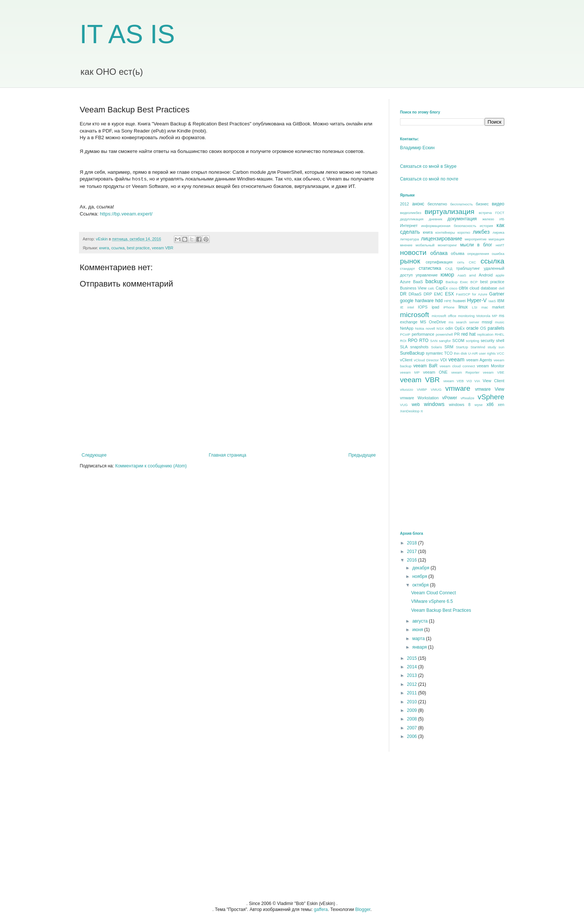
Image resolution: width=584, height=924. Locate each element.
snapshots (419, 347)
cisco (453, 288)
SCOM (458, 340)
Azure (405, 282)
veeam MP (410, 372)
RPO (413, 340)
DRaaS (415, 294)
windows (434, 404)
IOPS (423, 307)
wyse (479, 405)
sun (502, 347)
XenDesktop (410, 411)
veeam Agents (479, 360)
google (407, 301)
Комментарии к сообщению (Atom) (151, 466)
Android (485, 275)
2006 (413, 736)
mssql (487, 322)
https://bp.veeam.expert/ (126, 214)
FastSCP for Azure (472, 294)
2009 (413, 710)
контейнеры (445, 232)
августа (421, 621)
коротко (464, 232)
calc (431, 288)
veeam (456, 359)
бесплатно (437, 204)
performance (423, 334)
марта (419, 639)
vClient (406, 360)
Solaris (436, 347)
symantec (434, 353)
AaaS (462, 275)
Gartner (497, 294)
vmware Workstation (419, 398)
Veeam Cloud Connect (434, 593)
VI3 (469, 381)
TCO (448, 353)
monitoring (466, 316)
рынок (410, 261)
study (492, 347)
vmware (458, 388)
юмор (447, 275)
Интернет (409, 226)
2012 (404, 204)
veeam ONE (435, 372)
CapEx (442, 288)
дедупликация (412, 219)
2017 (413, 551)
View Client (493, 381)
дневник (435, 219)
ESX (450, 294)
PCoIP (405, 334)
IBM (501, 301)
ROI (403, 341)
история (486, 226)
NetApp (407, 328)
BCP (474, 282)
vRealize (468, 398)
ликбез (481, 232)
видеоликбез (411, 213)
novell (430, 328)
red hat (468, 334)
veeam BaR (426, 366)
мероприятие (476, 239)
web (416, 405)
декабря (421, 568)
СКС (472, 262)
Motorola (483, 316)
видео (498, 204)
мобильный (425, 245)
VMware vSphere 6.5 (432, 601)
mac (485, 307)
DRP (428, 294)
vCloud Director (426, 360)
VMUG (436, 389)
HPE (448, 301)
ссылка (118, 248)
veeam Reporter (466, 372)
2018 (413, 543)
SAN (434, 341)
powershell (444, 334)
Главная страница (228, 455)
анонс (418, 204)
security (487, 340)
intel (411, 307)
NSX (440, 328)
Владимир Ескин (417, 148)
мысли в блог (476, 245)
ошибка (498, 254)
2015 (413, 658)
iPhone (449, 307)
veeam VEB (453, 381)
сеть (461, 262)
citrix (464, 288)
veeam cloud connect (457, 366)
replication (485, 334)
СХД (449, 268)
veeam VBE (494, 372)
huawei (459, 301)
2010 (413, 702)
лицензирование (442, 239)
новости (413, 252)
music (500, 322)
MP (495, 316)
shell (500, 340)
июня (418, 630)
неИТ (500, 245)
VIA (477, 381)
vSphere (491, 397)
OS (483, 328)
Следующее (94, 455)
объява (458, 253)
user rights (487, 353)
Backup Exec (457, 282)
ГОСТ (500, 213)
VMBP (422, 389)
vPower (450, 398)
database (489, 288)
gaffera (321, 909)
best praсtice (138, 248)
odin (449, 328)
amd (472, 275)
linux (463, 307)
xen (501, 405)
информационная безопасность (449, 226)
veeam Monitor (491, 366)
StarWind (478, 347)
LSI (475, 307)
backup (434, 281)
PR (457, 334)
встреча (485, 213)
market (498, 307)
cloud (475, 288)
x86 (490, 405)
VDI (444, 360)
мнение (406, 245)
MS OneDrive (433, 322)
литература (410, 239)
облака (439, 253)
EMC (438, 294)
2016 (413, 560)
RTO (424, 340)
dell (502, 288)
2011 (413, 693)
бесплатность (462, 204)
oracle (472, 328)
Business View (413, 288)
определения (478, 254)
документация (462, 219)
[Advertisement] (456, 472)
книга (104, 248)
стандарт (407, 268)
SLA (404, 347)
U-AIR (473, 353)
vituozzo (407, 389)
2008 (413, 719)
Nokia (420, 328)
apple (500, 275)
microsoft (415, 315)
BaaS (418, 282)
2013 (413, 675)
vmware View (490, 389)
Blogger (363, 909)
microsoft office (444, 316)
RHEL (499, 334)
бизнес (483, 204)
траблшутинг (468, 268)
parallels (496, 328)
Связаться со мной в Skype (428, 166)
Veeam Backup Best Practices (441, 610)
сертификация (439, 262)
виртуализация (450, 212)
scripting (473, 341)
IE (402, 307)
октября (421, 585)
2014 (413, 667)
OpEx (460, 328)
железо (488, 219)
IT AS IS (127, 34)
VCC (501, 353)
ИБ (502, 219)
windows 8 (460, 405)
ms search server (464, 322)
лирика (499, 232)
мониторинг (447, 245)
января (420, 647)
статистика (430, 268)
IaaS (492, 301)
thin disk (460, 353)
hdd (439, 301)
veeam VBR (163, 248)
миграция (496, 239)
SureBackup (412, 353)
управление (427, 275)
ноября (420, 576)
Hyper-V (477, 300)
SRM (449, 347)
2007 (413, 728)
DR (403, 294)
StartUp (462, 347)
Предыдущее (362, 455)
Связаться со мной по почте (429, 179)
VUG (404, 405)
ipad (435, 307)
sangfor (445, 341)
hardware (424, 301)
